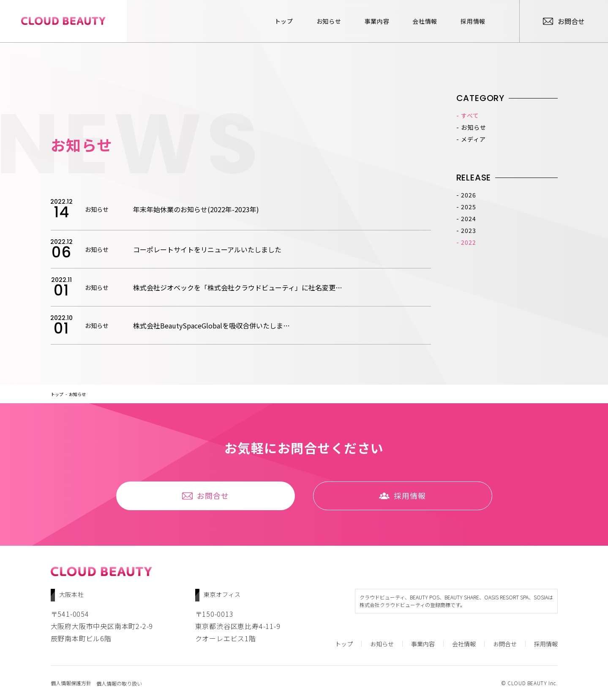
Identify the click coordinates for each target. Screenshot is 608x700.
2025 (468, 207)
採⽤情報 (462, 21)
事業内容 (366, 21)
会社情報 (413, 21)
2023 (468, 230)
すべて (470, 115)
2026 (468, 195)
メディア (473, 139)
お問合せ (209, 496)
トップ (273, 21)
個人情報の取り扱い (120, 683)
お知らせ (318, 21)
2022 (468, 242)
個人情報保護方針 (71, 683)
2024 (468, 219)
